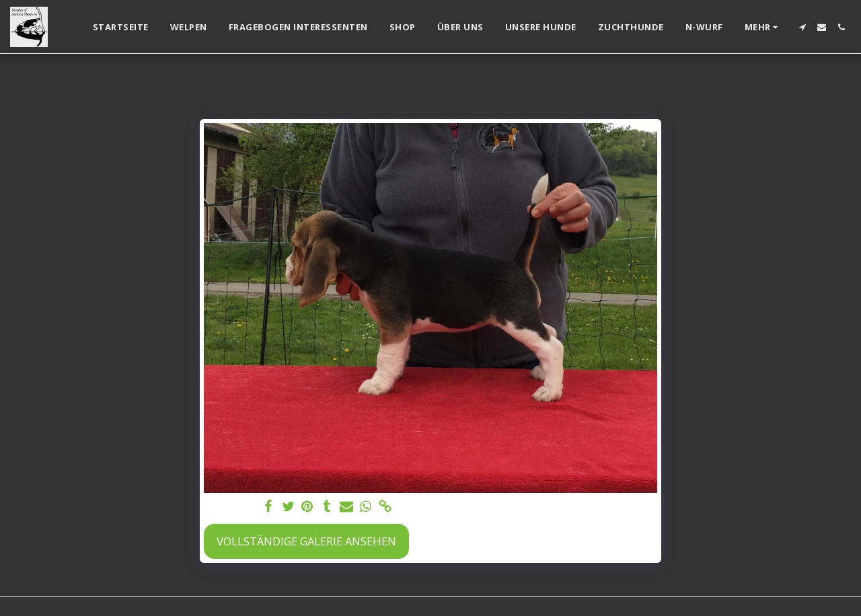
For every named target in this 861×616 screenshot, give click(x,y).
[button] (802, 27)
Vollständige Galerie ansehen (306, 541)
